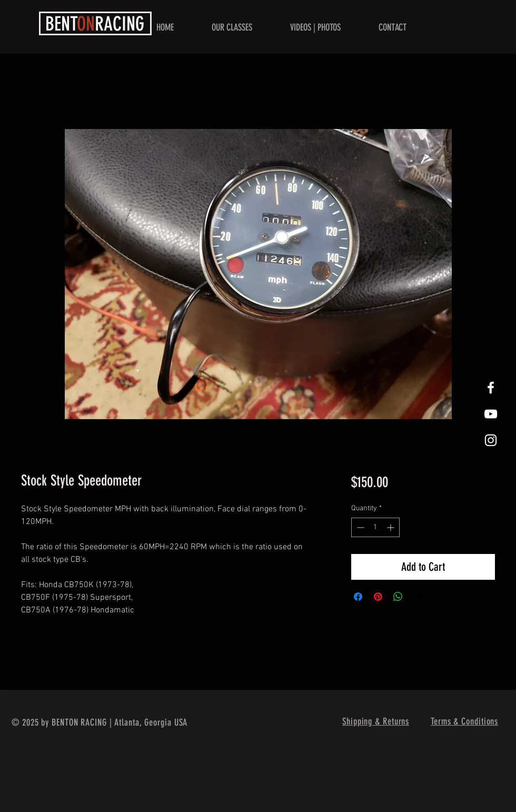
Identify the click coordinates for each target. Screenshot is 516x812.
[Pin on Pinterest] (378, 597)
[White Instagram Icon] (491, 440)
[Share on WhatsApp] (398, 597)
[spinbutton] (375, 527)
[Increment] (391, 527)
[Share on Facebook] (358, 597)
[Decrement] (359, 527)
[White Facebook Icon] (491, 388)
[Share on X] (418, 597)
